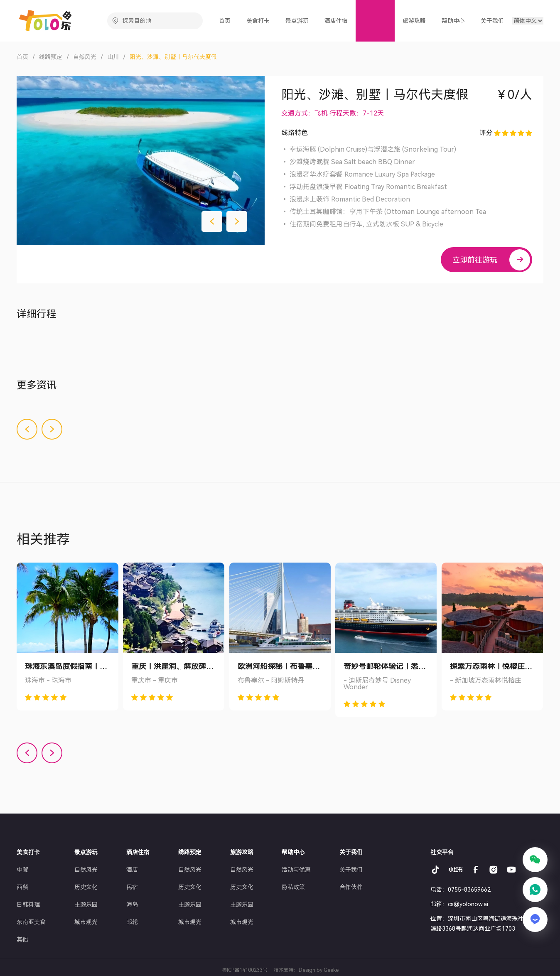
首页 (228, 20)
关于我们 (351, 870)
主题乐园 (86, 905)
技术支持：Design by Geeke (306, 970)
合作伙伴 (351, 887)
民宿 (132, 887)
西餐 (22, 887)
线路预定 (51, 57)
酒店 (132, 870)
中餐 (22, 870)
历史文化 (86, 887)
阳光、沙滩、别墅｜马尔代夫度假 (173, 57)
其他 (22, 939)
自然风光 (85, 57)
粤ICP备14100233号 (245, 970)
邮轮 (132, 922)
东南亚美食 (31, 922)
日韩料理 (28, 905)
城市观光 (86, 922)
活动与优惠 (296, 870)
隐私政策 (293, 887)
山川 (113, 57)
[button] (212, 221)
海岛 (132, 905)
